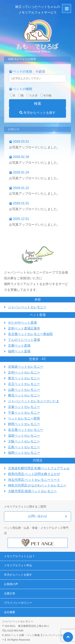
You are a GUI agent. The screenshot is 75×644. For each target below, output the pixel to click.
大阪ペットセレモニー (24, 441)
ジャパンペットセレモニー (27, 307)
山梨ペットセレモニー (24, 390)
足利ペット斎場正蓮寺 (24, 328)
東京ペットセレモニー (24, 378)
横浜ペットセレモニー (24, 395)
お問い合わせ (38, 516)
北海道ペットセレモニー (26, 367)
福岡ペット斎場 (19, 351)
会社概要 (10, 612)
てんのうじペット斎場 (24, 340)
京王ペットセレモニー (24, 384)
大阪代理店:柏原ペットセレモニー (32, 491)
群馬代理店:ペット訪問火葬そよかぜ (34, 474)
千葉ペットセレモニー (24, 413)
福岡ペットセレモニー (24, 453)
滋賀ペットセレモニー (24, 436)
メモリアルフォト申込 (18, 565)
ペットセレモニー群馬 (24, 418)
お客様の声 (11, 584)
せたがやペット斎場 (22, 323)
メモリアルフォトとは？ (19, 556)
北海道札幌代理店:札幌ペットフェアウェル (39, 468)
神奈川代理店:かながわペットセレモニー (37, 485)
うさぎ (32, 95)
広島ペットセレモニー (24, 447)
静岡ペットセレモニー (24, 424)
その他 (46, 95)
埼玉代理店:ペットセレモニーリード (34, 480)
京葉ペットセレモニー (24, 407)
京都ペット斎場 (19, 346)
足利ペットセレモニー (24, 372)
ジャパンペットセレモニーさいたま (34, 401)
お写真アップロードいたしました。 (35, 147)
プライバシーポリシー (18, 603)
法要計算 (10, 593)
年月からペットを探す (37, 113)
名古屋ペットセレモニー (26, 430)
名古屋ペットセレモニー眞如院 (30, 334)
